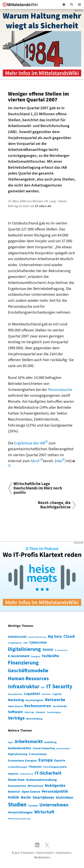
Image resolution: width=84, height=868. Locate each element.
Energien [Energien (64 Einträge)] (36, 657)
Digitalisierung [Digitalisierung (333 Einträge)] (18, 754)
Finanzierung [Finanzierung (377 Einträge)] (23, 663)
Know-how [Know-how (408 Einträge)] (16, 780)
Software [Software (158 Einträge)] (15, 712)
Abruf (35, 461)
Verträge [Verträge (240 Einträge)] (16, 718)
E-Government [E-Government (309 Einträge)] (38, 754)
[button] (72, 5)
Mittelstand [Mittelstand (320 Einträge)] (35, 786)
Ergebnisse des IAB (30, 443)
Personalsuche (60, 390)
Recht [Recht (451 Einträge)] (26, 798)
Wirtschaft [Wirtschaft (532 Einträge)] (44, 812)
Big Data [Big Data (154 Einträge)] (55, 637)
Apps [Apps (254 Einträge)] (10, 742)
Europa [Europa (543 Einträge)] (46, 760)
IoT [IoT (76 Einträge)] (43, 688)
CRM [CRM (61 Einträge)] (25, 643)
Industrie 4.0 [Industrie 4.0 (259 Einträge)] (27, 774)
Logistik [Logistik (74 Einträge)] (57, 694)
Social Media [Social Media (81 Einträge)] (60, 706)
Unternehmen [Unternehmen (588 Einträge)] (54, 805)
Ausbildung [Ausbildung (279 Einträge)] (50, 742)
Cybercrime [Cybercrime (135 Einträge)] (38, 642)
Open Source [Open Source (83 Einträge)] (15, 706)
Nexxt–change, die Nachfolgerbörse (54, 505)
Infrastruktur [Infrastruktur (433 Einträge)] (24, 687)
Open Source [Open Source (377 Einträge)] (31, 792)
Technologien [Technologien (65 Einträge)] (54, 712)
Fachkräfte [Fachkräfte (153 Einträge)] (50, 656)
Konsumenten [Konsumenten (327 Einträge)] (17, 786)
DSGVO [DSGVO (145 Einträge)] (48, 650)
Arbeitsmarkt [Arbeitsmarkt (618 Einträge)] (29, 742)
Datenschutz (45, 853)
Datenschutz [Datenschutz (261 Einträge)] (63, 748)
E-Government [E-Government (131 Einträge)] (19, 656)
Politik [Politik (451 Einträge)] (14, 798)
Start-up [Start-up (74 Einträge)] (29, 712)
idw (59, 461)
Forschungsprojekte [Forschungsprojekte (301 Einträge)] (55, 767)
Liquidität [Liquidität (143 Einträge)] (32, 694)
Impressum (63, 853)
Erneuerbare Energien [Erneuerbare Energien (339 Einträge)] (22, 761)
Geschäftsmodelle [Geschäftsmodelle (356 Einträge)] (28, 671)
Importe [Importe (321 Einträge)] (13, 774)
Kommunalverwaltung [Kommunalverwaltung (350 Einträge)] (42, 780)
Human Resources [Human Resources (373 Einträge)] (28, 679)
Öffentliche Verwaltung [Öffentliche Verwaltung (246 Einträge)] (19, 819)
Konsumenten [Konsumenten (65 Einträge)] (15, 694)
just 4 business (24, 853)
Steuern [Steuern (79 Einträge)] (40, 712)
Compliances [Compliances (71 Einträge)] (15, 643)
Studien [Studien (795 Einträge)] (17, 805)
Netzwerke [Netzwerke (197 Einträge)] (55, 700)
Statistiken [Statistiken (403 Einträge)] (64, 798)
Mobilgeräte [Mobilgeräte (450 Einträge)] (55, 786)
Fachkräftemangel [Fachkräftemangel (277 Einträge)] (18, 767)
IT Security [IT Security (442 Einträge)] (59, 687)
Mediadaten (42, 857)
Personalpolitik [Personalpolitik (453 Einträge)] (55, 792)
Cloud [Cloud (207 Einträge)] (69, 636)
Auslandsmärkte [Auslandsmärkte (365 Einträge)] (20, 748)
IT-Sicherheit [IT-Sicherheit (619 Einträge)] (48, 773)
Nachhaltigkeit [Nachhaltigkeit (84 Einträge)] (34, 700)
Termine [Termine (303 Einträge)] (33, 806)
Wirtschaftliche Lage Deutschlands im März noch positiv (38, 488)
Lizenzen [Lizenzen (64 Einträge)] (46, 694)
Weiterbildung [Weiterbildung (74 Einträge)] (34, 719)
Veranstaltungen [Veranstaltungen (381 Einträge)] (20, 812)
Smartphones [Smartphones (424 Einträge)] (43, 798)
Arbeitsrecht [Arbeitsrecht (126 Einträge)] (17, 637)
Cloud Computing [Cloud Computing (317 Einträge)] (44, 748)
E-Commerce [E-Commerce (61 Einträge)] (61, 650)
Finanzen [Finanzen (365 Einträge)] (35, 767)
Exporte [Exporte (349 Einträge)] (60, 761)
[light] (64, 5)
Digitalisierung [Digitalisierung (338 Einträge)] (24, 649)
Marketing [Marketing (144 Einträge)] (16, 700)
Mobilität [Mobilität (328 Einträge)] (14, 792)
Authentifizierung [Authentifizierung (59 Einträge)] (37, 637)
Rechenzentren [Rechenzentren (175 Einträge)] (38, 706)
